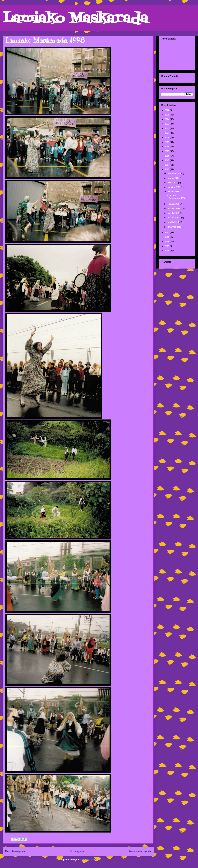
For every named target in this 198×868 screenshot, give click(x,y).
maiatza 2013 (174, 209)
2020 (167, 137)
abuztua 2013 (174, 187)
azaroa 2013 (173, 178)
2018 (167, 147)
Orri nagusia (77, 851)
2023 (167, 124)
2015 (167, 160)
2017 (167, 151)
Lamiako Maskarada (75, 19)
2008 (167, 251)
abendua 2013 (174, 173)
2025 (167, 115)
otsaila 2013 (173, 222)
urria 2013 (173, 183)
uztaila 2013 (173, 192)
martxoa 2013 (174, 218)
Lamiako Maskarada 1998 (45, 40)
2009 (167, 246)
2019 (167, 142)
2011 (167, 237)
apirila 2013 (173, 213)
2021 (167, 133)
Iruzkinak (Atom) (88, 859)
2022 (167, 128)
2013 (167, 169)
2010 (167, 242)
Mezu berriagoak (15, 851)
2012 (167, 232)
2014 (167, 165)
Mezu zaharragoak (140, 851)
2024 (167, 119)
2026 (167, 110)
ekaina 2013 (173, 204)
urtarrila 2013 (175, 227)
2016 (167, 156)
